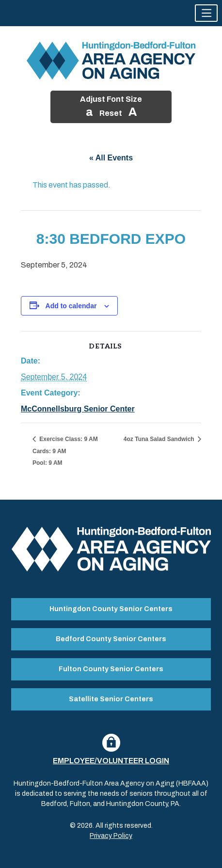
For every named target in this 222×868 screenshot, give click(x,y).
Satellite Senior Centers (111, 699)
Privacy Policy (111, 836)
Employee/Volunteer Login (111, 761)
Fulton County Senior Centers (111, 669)
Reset (111, 113)
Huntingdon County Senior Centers (111, 609)
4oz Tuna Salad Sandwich (160, 439)
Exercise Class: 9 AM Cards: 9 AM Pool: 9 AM (65, 451)
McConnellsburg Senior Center (78, 409)
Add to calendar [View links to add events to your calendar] (71, 306)
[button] (206, 13)
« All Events (111, 158)
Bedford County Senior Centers (111, 639)
